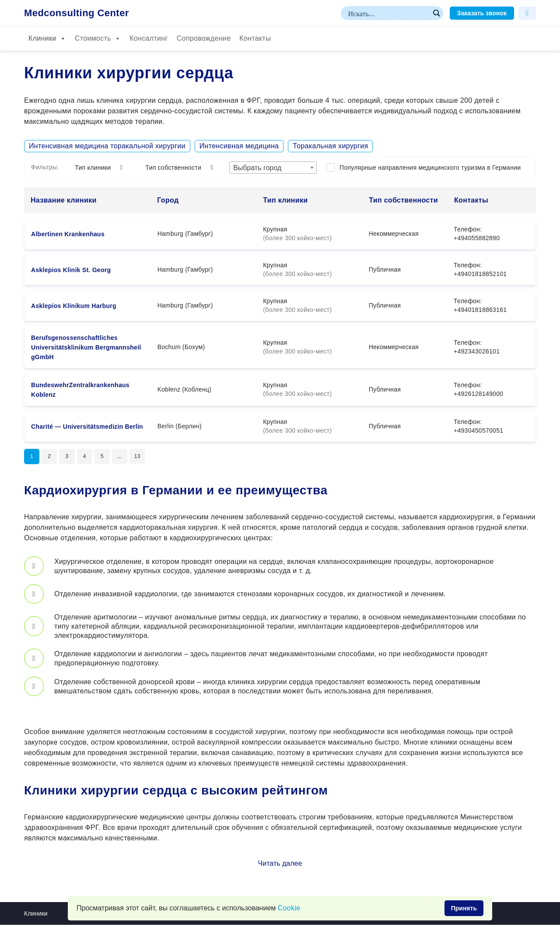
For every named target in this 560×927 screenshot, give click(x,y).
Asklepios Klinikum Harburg (74, 306)
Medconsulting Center (77, 13)
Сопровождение (204, 38)
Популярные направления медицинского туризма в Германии (430, 168)
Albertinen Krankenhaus (68, 234)
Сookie (289, 908)
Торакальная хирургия (330, 146)
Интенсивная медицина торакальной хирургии (107, 146)
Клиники (47, 38)
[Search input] (388, 13)
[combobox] (273, 168)
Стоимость (98, 38)
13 (151, 458)
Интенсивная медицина (239, 146)
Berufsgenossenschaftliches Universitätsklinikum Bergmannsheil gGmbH (86, 347)
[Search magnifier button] (436, 13)
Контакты (255, 38)
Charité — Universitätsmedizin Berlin (87, 427)
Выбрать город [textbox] (257, 168)
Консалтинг (149, 38)
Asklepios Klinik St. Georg (71, 270)
